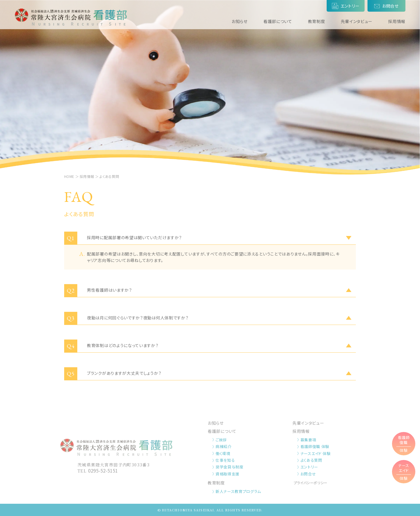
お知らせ (240, 21)
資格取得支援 (228, 474)
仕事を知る (225, 460)
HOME (69, 176)
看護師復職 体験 (315, 446)
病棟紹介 (224, 446)
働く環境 (223, 453)
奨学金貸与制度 (230, 467)
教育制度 (317, 21)
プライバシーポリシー (311, 483)
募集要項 (308, 440)
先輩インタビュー (357, 21)
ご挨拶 (221, 440)
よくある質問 (311, 460)
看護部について (278, 21)
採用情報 (397, 21)
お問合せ (308, 474)
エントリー (309, 467)
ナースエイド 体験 (316, 453)
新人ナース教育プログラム (238, 491)
